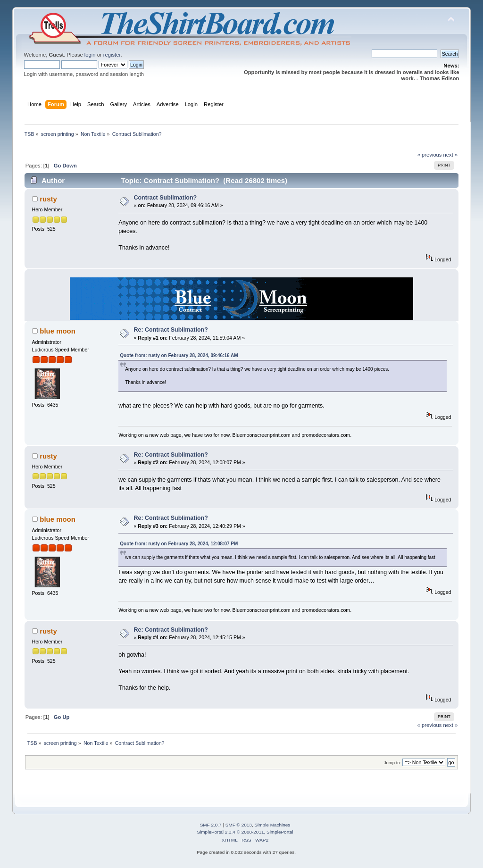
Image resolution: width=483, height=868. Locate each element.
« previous (430, 155)
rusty (48, 199)
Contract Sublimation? (166, 198)
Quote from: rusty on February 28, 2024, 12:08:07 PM (179, 544)
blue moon (58, 331)
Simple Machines (272, 825)
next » (451, 155)
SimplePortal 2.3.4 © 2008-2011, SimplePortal (245, 832)
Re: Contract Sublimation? (171, 330)
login (90, 55)
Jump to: (393, 763)
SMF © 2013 (239, 825)
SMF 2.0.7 (211, 825)
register (112, 55)
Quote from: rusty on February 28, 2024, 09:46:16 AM (179, 355)
